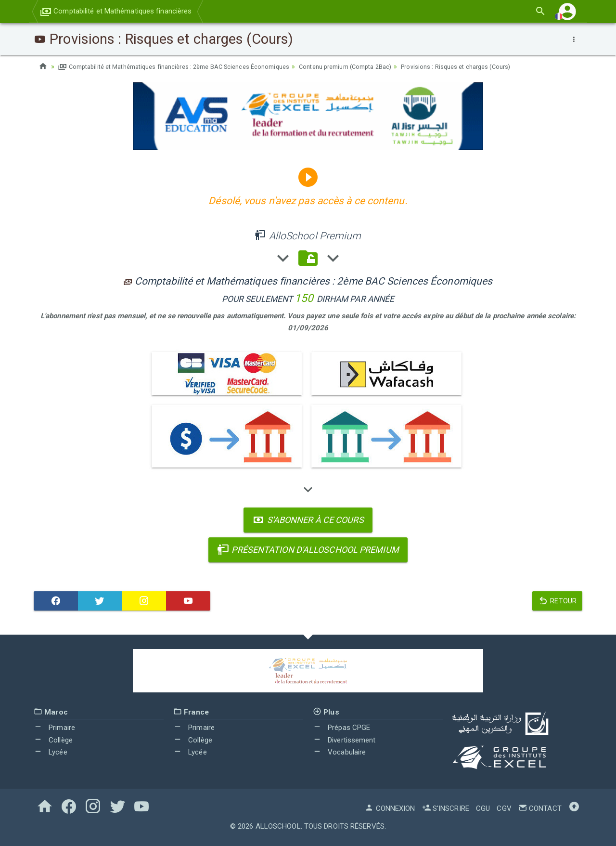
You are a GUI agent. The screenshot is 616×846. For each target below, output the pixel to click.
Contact (540, 808)
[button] (567, 11)
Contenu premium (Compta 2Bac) (375, 66)
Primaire (54, 728)
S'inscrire (446, 808)
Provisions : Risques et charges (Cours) (497, 66)
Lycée (51, 752)
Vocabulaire (339, 752)
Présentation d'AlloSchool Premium (308, 549)
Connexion (390, 808)
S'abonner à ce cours (308, 519)
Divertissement (344, 740)
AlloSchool (278, 826)
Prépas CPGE (341, 728)
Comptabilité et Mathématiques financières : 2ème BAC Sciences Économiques (186, 66)
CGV (504, 808)
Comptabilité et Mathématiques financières (116, 11)
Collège (53, 740)
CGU (483, 808)
